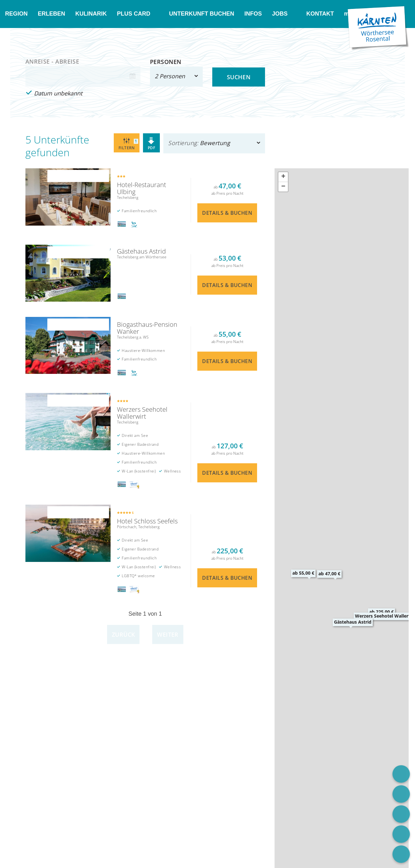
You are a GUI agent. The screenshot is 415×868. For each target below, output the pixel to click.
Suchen (239, 77)
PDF (151, 144)
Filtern (128, 144)
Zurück (123, 634)
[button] (329, 573)
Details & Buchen (145, 200)
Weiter (168, 634)
